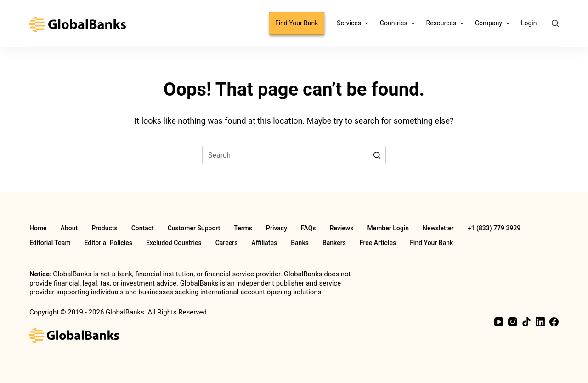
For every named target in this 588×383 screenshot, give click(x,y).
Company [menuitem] (493, 23)
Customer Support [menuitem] (194, 228)
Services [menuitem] (354, 23)
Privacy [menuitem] (277, 228)
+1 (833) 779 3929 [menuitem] (494, 228)
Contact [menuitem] (143, 228)
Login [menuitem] (529, 23)
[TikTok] (526, 322)
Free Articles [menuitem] (378, 243)
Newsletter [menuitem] (438, 228)
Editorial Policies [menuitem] (108, 243)
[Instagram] (513, 322)
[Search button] (377, 155)
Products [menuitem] (105, 228)
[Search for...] (294, 155)
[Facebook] (554, 322)
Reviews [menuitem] (342, 228)
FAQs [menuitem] (308, 228)
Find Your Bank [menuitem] (297, 23)
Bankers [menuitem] (334, 243)
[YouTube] (499, 322)
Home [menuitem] (38, 228)
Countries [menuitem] (399, 23)
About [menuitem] (69, 228)
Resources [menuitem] (446, 23)
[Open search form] (555, 23)
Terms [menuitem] (243, 228)
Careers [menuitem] (227, 243)
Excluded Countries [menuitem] (174, 243)
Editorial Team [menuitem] (50, 243)
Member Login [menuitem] (388, 228)
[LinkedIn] (540, 322)
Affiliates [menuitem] (264, 243)
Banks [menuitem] (300, 243)
